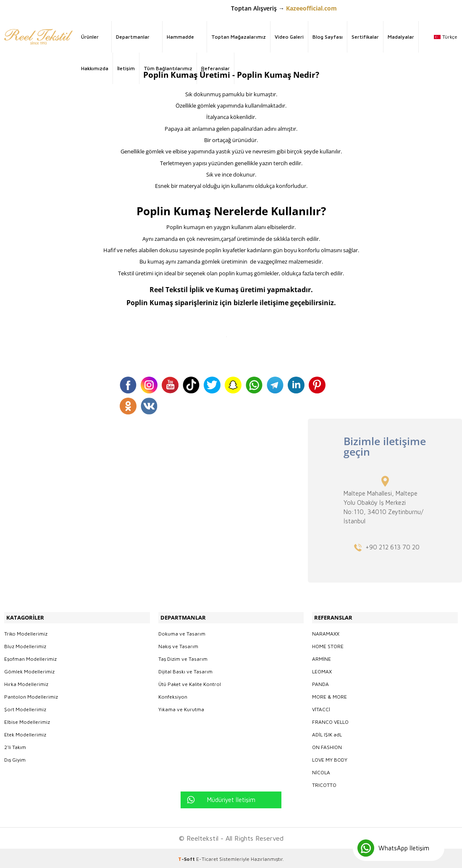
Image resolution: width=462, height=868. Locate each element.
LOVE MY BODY (330, 758)
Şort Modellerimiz (25, 708)
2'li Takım (15, 745)
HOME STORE (328, 645)
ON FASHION (327, 745)
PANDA (320, 682)
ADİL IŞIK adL (327, 733)
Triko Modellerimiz (26, 632)
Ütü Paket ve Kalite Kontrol (190, 682)
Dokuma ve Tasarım (182, 632)
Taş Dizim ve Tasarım (183, 657)
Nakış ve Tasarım (178, 645)
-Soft (187, 857)
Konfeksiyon (173, 695)
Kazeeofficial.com (311, 8)
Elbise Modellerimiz (27, 720)
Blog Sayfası (328, 37)
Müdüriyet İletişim (231, 798)
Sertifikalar (365, 37)
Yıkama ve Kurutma (181, 708)
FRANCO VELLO (330, 720)
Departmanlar (133, 37)
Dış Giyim (15, 758)
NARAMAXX (326, 632)
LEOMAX (322, 670)
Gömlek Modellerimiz (29, 670)
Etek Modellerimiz (25, 733)
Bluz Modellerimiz (25, 645)
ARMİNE (322, 657)
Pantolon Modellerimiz (31, 695)
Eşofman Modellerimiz (30, 657)
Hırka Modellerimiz (26, 682)
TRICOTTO (324, 783)
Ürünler (90, 37)
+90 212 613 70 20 (392, 547)
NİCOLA (321, 771)
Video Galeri (289, 37)
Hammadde (180, 37)
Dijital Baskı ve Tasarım (185, 670)
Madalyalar (401, 37)
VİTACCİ (321, 708)
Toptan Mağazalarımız (239, 37)
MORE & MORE (329, 695)
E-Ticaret (207, 857)
